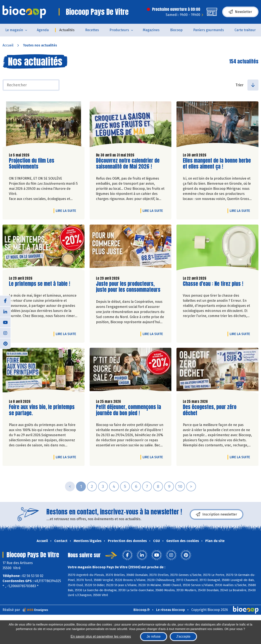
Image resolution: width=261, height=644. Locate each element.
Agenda (43, 30)
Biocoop (176, 30)
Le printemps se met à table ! (40, 284)
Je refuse (154, 636)
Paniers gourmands (209, 30)
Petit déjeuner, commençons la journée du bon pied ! (128, 410)
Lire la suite (67, 211)
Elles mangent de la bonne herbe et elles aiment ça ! (217, 164)
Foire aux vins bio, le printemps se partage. (42, 410)
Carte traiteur (245, 30)
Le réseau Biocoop (171, 610)
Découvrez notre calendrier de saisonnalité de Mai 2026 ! (128, 164)
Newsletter (240, 12)
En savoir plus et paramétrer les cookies (101, 636)
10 (180, 486)
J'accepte (183, 636)
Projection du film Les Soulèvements (33, 164)
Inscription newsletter (217, 514)
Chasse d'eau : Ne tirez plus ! (213, 284)
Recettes (92, 30)
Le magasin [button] (14, 30)
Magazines (151, 30)
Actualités (67, 30)
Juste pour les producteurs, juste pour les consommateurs (128, 287)
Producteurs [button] (119, 30)
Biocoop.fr (142, 610)
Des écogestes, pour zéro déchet (210, 410)
